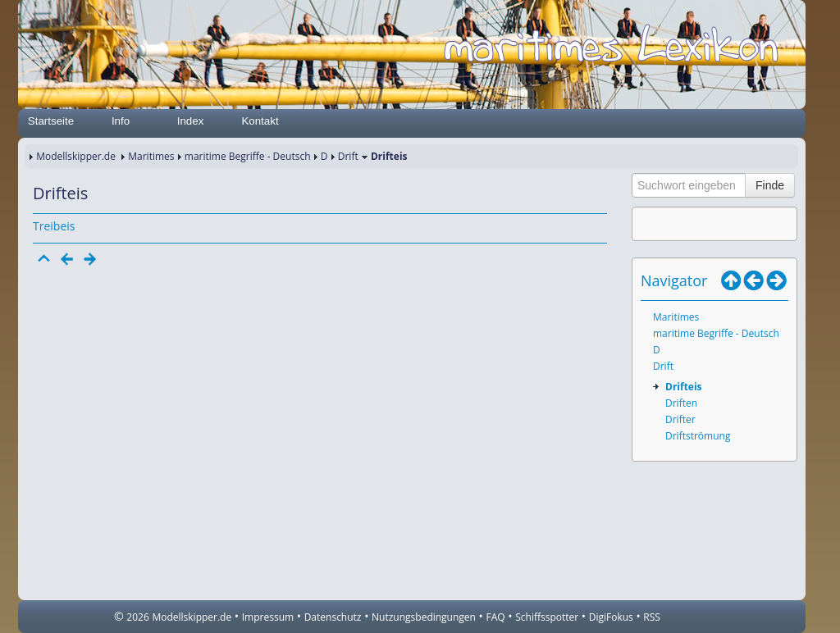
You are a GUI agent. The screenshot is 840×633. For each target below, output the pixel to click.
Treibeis (54, 226)
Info (121, 121)
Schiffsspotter (547, 617)
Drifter (680, 419)
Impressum (268, 617)
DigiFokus (611, 617)
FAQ (496, 617)
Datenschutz (333, 617)
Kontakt (260, 121)
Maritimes (151, 156)
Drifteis (684, 387)
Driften (681, 403)
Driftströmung (698, 436)
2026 (137, 617)
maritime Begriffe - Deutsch (248, 156)
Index (191, 121)
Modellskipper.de (76, 156)
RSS (652, 617)
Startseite (51, 121)
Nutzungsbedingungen (424, 617)
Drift (348, 156)
